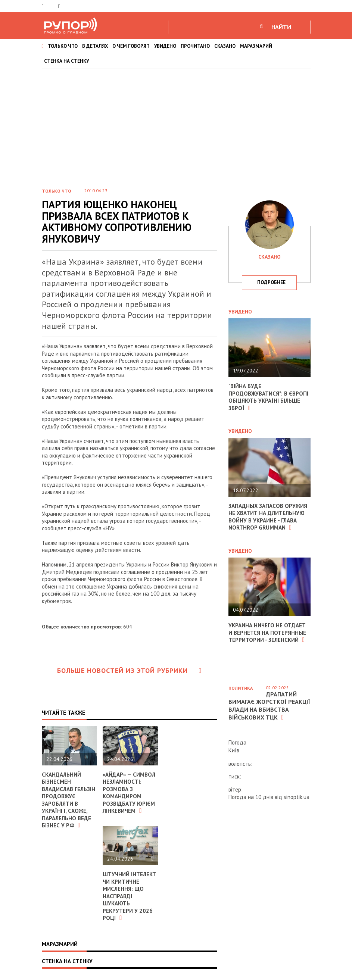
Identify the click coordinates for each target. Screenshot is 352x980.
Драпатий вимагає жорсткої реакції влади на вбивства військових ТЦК (269, 706)
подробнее (271, 282)
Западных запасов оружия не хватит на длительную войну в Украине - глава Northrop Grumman (268, 517)
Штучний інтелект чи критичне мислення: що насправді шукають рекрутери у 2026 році (129, 896)
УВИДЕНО (165, 46)
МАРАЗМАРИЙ (256, 46)
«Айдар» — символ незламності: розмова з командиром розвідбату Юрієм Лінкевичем (129, 793)
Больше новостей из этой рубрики (130, 670)
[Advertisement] (176, 125)
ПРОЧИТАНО (195, 46)
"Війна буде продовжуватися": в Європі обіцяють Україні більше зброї (268, 397)
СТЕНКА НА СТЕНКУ (66, 61)
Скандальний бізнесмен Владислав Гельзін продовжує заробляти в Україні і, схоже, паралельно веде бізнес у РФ (68, 800)
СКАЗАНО (225, 46)
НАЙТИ (281, 27)
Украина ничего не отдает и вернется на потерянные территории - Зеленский (267, 633)
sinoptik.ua (297, 797)
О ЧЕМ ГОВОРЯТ (131, 46)
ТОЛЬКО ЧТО (63, 46)
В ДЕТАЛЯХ (95, 46)
